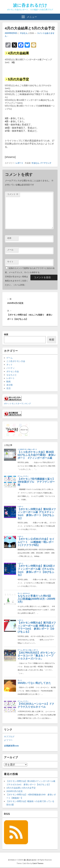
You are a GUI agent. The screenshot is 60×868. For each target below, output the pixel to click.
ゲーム (10, 358)
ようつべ (8, 740)
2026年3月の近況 (14, 791)
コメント (13, 194)
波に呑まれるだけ (30, 5)
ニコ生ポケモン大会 (16, 361)
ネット (10, 365)
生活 (8, 388)
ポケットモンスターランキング (17, 403)
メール (10, 250)
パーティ (11, 368)
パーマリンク (46, 163)
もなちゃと (12, 375)
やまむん (24, 33)
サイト (10, 262)
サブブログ (9, 737)
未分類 (10, 385)
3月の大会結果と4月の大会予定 (21, 788)
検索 (6, 334)
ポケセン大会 (13, 371)
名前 (9, 238)
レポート (19, 163)
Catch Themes (38, 863)
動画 (8, 382)
